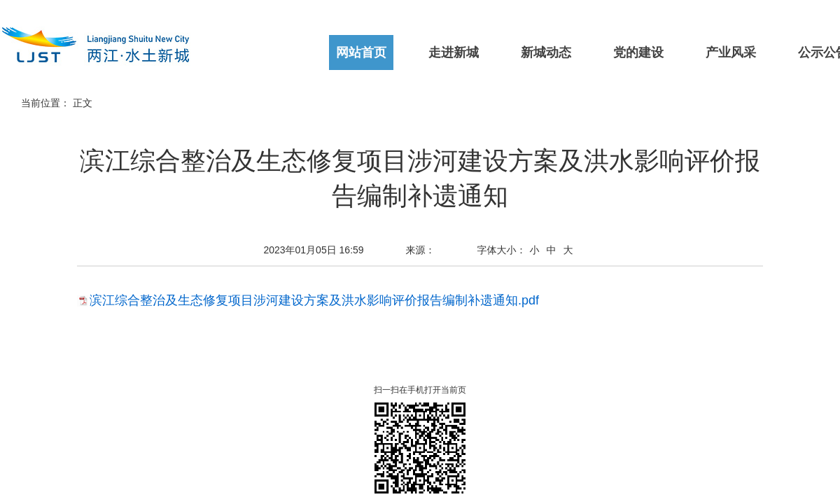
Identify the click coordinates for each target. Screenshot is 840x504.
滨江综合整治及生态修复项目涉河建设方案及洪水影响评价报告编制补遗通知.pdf (314, 300)
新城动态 (546, 52)
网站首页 (361, 52)
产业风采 (731, 52)
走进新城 (454, 52)
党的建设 (638, 52)
